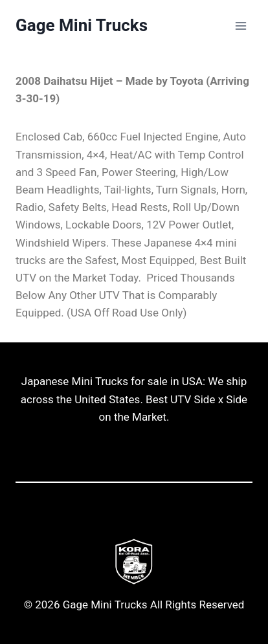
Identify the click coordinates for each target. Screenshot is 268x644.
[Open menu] (240, 26)
